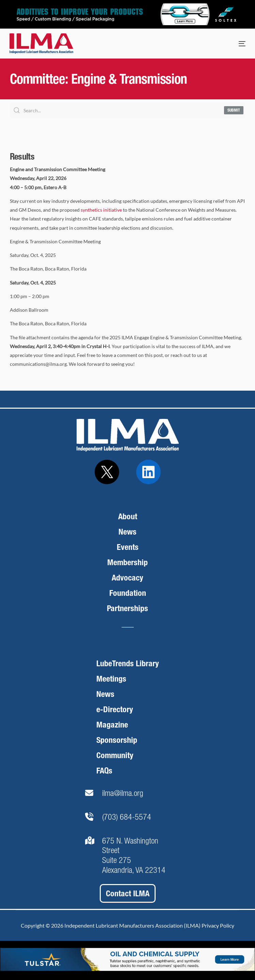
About (128, 516)
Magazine (112, 725)
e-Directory (115, 709)
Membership (127, 562)
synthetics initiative (101, 210)
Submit (234, 110)
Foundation (128, 593)
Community (115, 755)
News (127, 532)
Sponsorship (117, 740)
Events (128, 547)
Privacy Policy (218, 925)
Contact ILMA (128, 893)
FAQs (104, 771)
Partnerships (127, 608)
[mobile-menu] (235, 44)
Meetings (111, 679)
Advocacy (127, 578)
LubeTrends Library (128, 663)
